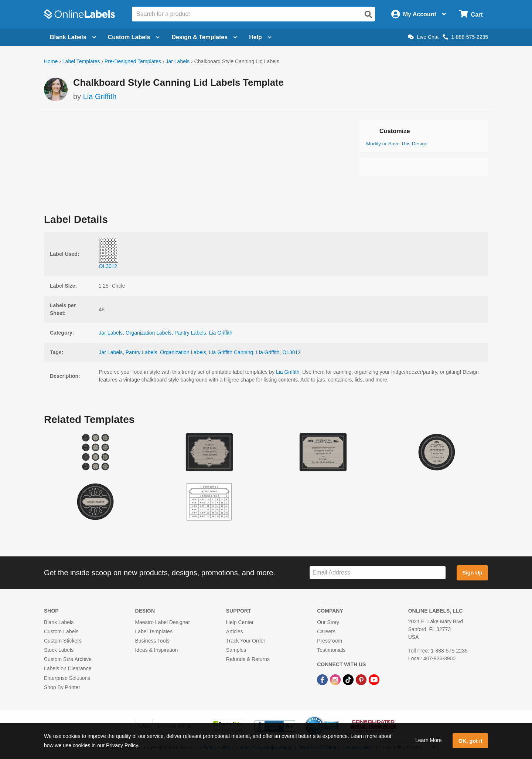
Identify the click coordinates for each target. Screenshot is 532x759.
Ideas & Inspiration (156, 650)
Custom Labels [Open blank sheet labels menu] (134, 37)
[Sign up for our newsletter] (378, 573)
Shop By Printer (62, 687)
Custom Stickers (63, 641)
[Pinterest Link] (362, 680)
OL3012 (291, 352)
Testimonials (331, 650)
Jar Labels (178, 61)
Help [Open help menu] (260, 37)
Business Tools (152, 641)
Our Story (328, 622)
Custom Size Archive (68, 659)
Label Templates (81, 61)
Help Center (240, 622)
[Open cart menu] (471, 14)
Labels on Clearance (68, 668)
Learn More (429, 740)
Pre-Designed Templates (133, 61)
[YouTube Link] (374, 680)
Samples (236, 650)
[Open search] (368, 14)
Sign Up (472, 573)
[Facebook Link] (323, 680)
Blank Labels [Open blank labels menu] (73, 37)
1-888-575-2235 (465, 37)
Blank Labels (59, 622)
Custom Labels (61, 631)
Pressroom (330, 641)
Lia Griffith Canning (231, 352)
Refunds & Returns (248, 659)
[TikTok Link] (349, 680)
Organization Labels (149, 333)
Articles (235, 631)
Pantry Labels (190, 333)
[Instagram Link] (336, 680)
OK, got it (470, 741)
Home (51, 61)
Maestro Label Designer (162, 622)
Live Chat (423, 37)
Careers (326, 631)
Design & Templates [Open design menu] (204, 37)
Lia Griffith (100, 96)
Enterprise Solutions (67, 678)
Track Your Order (246, 641)
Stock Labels (59, 650)
